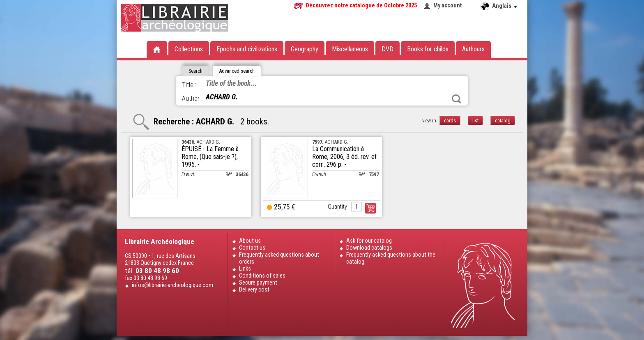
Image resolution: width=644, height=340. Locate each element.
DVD (388, 49)
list (475, 121)
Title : (189, 85)
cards (450, 121)
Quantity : (339, 207)
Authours (473, 49)
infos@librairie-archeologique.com (172, 285)
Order (370, 208)
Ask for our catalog (369, 241)
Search (456, 99)
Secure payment (258, 283)
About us (250, 241)
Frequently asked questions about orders (279, 258)
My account (448, 6)
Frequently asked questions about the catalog (391, 258)
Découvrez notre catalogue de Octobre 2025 (361, 6)
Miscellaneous (350, 49)
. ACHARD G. (201, 142)
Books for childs (428, 49)
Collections (189, 49)
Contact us (252, 248)
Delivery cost (254, 290)
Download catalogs (369, 248)
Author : (192, 98)
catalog (503, 121)
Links (245, 269)
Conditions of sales (262, 276)
